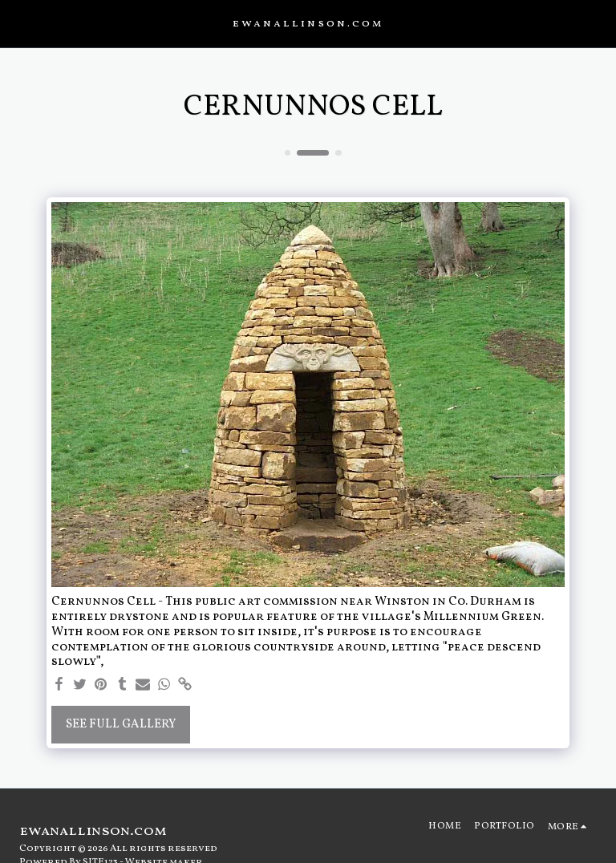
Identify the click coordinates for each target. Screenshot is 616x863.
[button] (18, 23)
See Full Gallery (121, 725)
